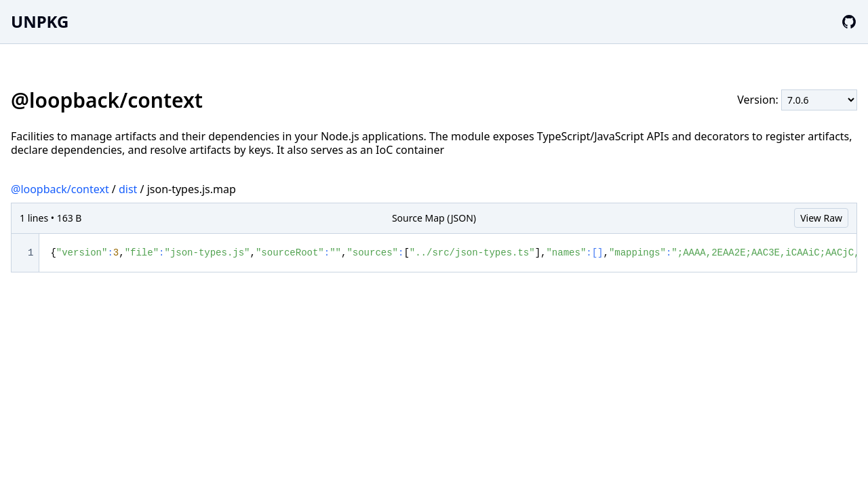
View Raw (821, 218)
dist (128, 189)
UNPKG (40, 21)
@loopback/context (60, 189)
